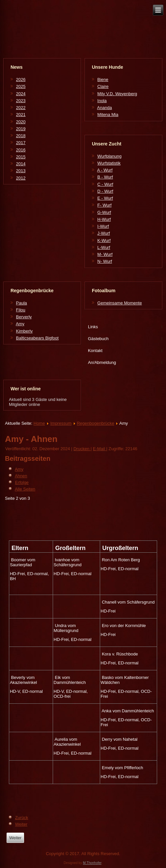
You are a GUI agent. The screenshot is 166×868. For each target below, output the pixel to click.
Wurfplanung (110, 156)
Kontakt (95, 351)
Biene (103, 79)
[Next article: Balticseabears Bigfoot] (15, 838)
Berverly (24, 317)
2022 (21, 108)
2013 (21, 171)
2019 (21, 129)
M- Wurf (105, 254)
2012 (21, 178)
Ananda (105, 108)
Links (93, 327)
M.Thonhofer (92, 863)
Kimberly (25, 331)
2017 (21, 143)
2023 (21, 101)
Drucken (82, 449)
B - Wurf (105, 177)
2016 (21, 150)
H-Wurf (104, 219)
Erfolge (22, 482)
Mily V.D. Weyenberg (117, 94)
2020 (21, 122)
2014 (21, 164)
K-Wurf (104, 240)
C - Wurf (105, 184)
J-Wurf (104, 233)
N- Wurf (105, 261)
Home (39, 423)
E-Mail (99, 449)
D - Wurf (105, 191)
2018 (21, 136)
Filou (21, 310)
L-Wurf (104, 247)
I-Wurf (103, 226)
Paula (22, 303)
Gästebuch (98, 339)
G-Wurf (104, 212)
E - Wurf (105, 198)
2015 (21, 157)
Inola (102, 101)
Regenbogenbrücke (95, 423)
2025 (21, 86)
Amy (20, 324)
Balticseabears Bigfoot (37, 338)
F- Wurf (105, 205)
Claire (103, 86)
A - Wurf (105, 170)
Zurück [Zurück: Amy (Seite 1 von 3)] (22, 818)
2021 (21, 115)
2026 (21, 79)
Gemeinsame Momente (120, 303)
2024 (21, 94)
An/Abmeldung (102, 362)
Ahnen (21, 476)
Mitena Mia (108, 115)
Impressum (61, 423)
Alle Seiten (25, 489)
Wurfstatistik (109, 163)
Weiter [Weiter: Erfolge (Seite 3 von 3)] (21, 824)
